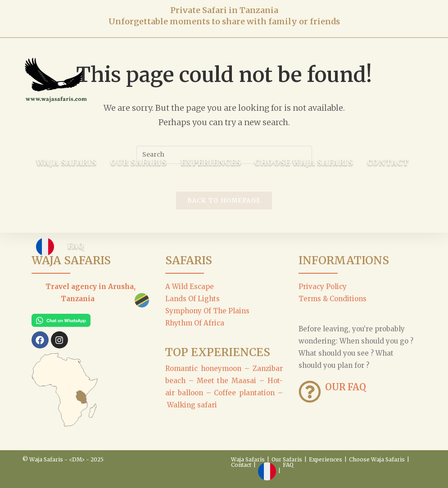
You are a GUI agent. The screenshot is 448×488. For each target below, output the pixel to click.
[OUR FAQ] (310, 392)
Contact (241, 465)
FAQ (288, 465)
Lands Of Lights (192, 299)
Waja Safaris (248, 459)
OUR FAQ (346, 387)
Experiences (326, 459)
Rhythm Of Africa (195, 323)
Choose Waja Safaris (377, 459)
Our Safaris (287, 459)
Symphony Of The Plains (207, 311)
